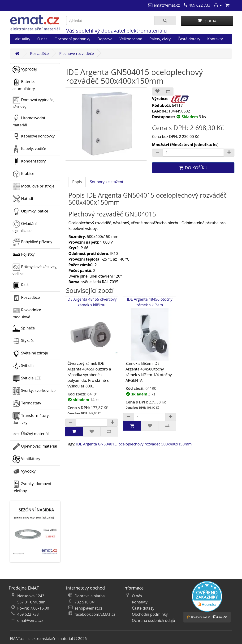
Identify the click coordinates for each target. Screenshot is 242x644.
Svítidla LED (27, 378)
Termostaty (27, 403)
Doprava (105, 39)
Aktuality (23, 39)
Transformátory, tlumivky (31, 419)
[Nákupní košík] (227, 5)
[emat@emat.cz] (164, 5)
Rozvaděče (39, 54)
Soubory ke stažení (106, 182)
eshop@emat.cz (89, 608)
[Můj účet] (218, 5)
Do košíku (193, 168)
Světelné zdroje (30, 353)
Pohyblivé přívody (32, 242)
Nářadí (23, 199)
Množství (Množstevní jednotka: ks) (185, 145)
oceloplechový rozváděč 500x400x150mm (155, 444)
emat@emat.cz (30, 620)
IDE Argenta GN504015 (96, 444)
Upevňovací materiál (35, 447)
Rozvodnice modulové (27, 313)
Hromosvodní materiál (29, 121)
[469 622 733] (197, 5)
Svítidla (23, 366)
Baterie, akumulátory (24, 85)
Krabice (23, 174)
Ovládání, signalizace (25, 227)
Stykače (24, 341)
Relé (21, 285)
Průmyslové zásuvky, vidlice (35, 270)
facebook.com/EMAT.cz (95, 614)
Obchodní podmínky (72, 39)
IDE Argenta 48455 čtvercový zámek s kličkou (92, 329)
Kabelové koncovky (34, 137)
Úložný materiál (31, 434)
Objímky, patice (30, 212)
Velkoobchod (131, 39)
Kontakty (215, 39)
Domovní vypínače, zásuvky (33, 103)
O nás (42, 39)
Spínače (24, 328)
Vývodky (24, 472)
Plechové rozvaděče (77, 54)
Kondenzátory (29, 162)
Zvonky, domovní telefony (32, 487)
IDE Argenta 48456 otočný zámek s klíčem (150, 329)
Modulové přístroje (33, 187)
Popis (77, 182)
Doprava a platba (90, 596)
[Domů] (17, 54)
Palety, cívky (160, 39)
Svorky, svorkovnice (34, 391)
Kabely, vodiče (29, 149)
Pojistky (24, 255)
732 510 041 (85, 602)
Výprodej (25, 70)
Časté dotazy (189, 39)
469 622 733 (28, 614)
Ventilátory (26, 459)
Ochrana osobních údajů (153, 620)
